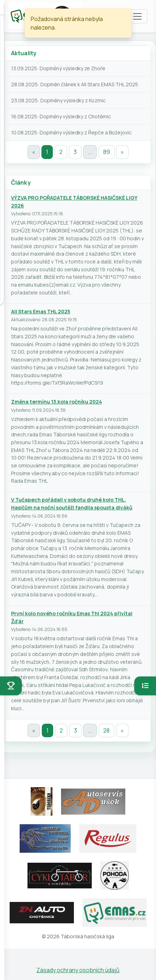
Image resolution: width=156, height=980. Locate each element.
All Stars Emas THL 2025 (41, 311)
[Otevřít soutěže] (11, 686)
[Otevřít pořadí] (145, 686)
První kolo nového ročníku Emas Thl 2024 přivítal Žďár (72, 617)
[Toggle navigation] (137, 16)
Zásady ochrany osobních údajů (78, 970)
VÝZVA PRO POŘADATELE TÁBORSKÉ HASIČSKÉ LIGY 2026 (74, 202)
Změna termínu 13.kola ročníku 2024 (57, 402)
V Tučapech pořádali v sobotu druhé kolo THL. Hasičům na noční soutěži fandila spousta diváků (72, 504)
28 (106, 730)
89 (107, 152)
